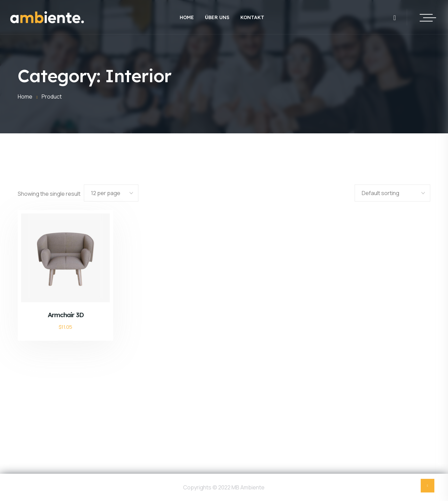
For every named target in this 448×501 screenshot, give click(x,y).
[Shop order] (392, 193)
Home (187, 17)
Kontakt (252, 17)
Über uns (217, 17)
